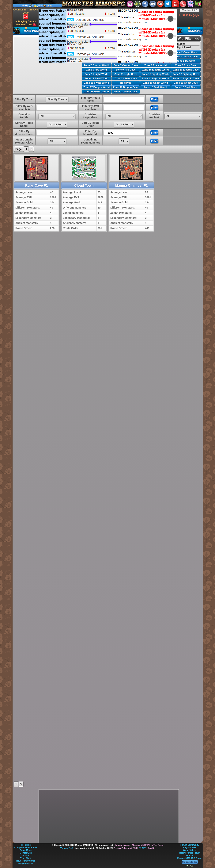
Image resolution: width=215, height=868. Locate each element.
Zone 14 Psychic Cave (186, 78)
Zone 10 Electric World (156, 70)
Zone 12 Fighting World (155, 74)
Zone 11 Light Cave (126, 74)
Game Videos (190, 850)
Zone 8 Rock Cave (186, 65)
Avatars (26, 855)
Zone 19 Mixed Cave (126, 92)
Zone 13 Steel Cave (126, 78)
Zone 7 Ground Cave (126, 65)
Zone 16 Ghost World (155, 83)
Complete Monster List (26, 847)
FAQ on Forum (26, 863)
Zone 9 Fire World (96, 70)
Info (50, 6)
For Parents (26, 845)
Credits (151, 848)
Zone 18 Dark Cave (186, 87)
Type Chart (26, 858)
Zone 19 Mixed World (96, 92)
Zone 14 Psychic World (156, 78)
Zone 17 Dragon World (96, 87)
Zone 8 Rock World (156, 65)
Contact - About (123, 845)
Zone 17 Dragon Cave (126, 87)
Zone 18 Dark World (156, 87)
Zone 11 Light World (97, 74)
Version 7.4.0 (190, 10)
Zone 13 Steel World (96, 78)
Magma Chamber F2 (131, 186)
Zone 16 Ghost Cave (186, 83)
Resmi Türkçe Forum (190, 853)
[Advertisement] (96, 35)
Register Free (190, 847)
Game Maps (26, 850)
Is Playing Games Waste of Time (26, 23)
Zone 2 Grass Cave (186, 52)
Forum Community (190, 845)
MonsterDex (26, 853)
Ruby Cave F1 (36, 186)
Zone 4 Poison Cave (186, 57)
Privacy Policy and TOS (125, 848)
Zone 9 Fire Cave (126, 70)
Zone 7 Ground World (97, 65)
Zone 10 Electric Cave (186, 70)
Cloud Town (84, 186)
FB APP (142, 848)
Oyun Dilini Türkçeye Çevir (26, 13)
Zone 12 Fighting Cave (186, 74)
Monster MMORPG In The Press (148, 845)
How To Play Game (26, 861)
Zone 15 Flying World (96, 83)
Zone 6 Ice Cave (186, 61)
